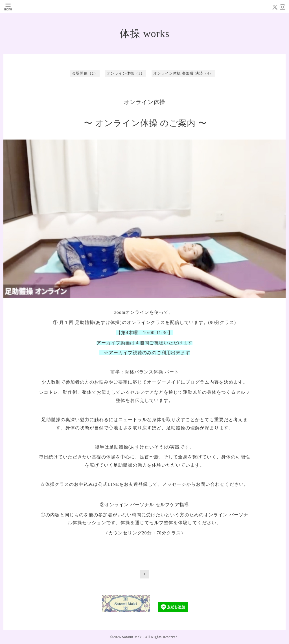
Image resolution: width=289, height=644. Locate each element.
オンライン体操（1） (126, 73)
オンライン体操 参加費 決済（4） (183, 73)
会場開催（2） (85, 73)
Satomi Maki (133, 637)
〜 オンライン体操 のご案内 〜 (145, 123)
